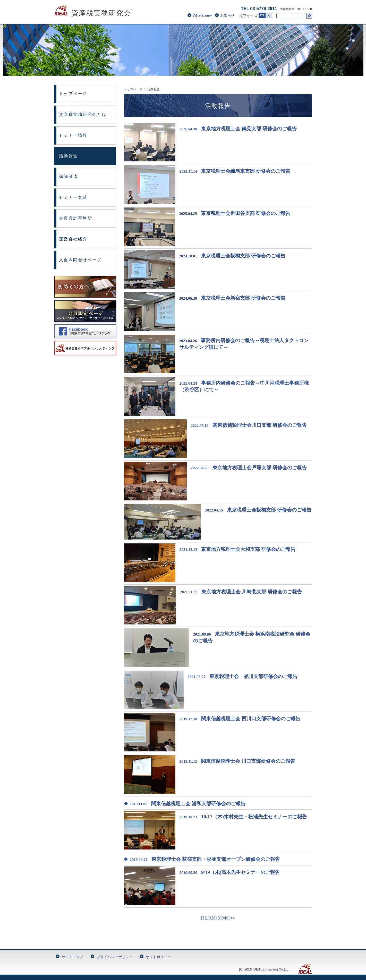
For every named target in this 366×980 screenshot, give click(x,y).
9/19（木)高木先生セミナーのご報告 (241, 872)
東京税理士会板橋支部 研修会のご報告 (243, 256)
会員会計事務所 (76, 218)
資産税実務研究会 (94, 13)
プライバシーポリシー (115, 957)
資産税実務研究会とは (83, 114)
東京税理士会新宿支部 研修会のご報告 (243, 298)
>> (233, 918)
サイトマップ (72, 957)
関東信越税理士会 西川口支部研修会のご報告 (251, 719)
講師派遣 (69, 176)
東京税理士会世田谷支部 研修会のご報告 (246, 213)
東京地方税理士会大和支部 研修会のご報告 (248, 549)
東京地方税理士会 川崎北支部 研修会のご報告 (252, 592)
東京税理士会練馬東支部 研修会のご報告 (246, 171)
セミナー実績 (73, 197)
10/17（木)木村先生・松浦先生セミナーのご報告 (254, 817)
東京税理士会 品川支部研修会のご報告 (253, 676)
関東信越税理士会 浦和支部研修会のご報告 (198, 804)
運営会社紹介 (73, 239)
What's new (202, 15)
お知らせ (227, 15)
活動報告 (69, 156)
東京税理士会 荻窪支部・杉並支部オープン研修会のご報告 (216, 859)
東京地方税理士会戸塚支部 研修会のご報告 (260, 468)
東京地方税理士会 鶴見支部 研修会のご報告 (249, 129)
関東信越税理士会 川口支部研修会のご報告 (248, 761)
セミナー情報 (73, 135)
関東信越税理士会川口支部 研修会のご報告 (260, 425)
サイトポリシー (158, 957)
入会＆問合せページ (80, 260)
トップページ (73, 94)
